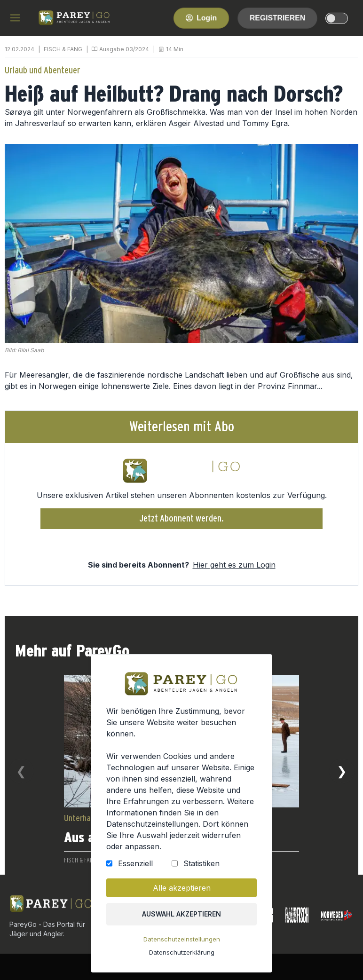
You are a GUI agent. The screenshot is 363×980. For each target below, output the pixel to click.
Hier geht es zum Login (234, 565)
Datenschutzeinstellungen (181, 941)
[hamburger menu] (15, 18)
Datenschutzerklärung (181, 954)
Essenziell (136, 867)
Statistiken (201, 867)
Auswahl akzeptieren (182, 917)
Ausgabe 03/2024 (124, 49)
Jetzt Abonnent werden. (182, 519)
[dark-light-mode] (337, 18)
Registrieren (277, 18)
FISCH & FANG (63, 49)
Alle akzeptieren (181, 891)
